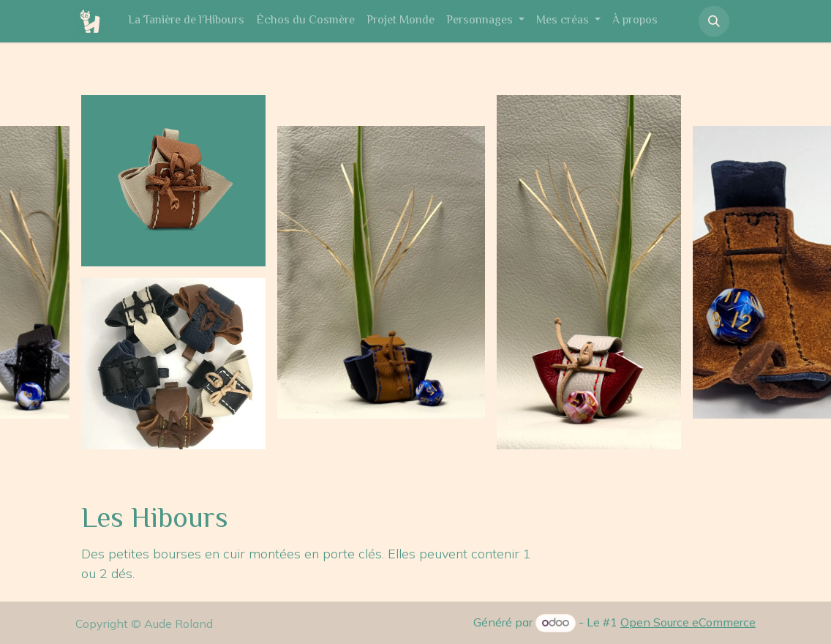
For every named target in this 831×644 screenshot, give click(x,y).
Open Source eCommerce (688, 622)
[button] (714, 21)
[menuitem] (186, 21)
